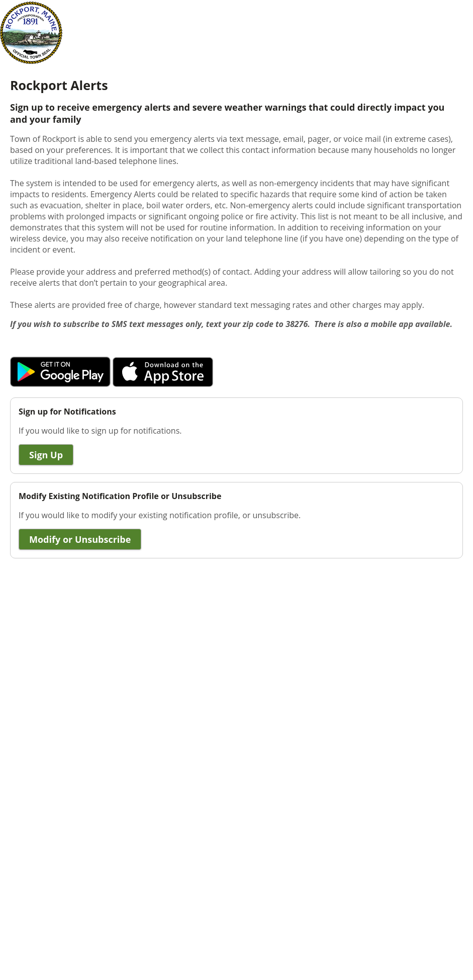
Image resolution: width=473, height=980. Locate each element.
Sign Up (46, 455)
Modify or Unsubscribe (80, 539)
